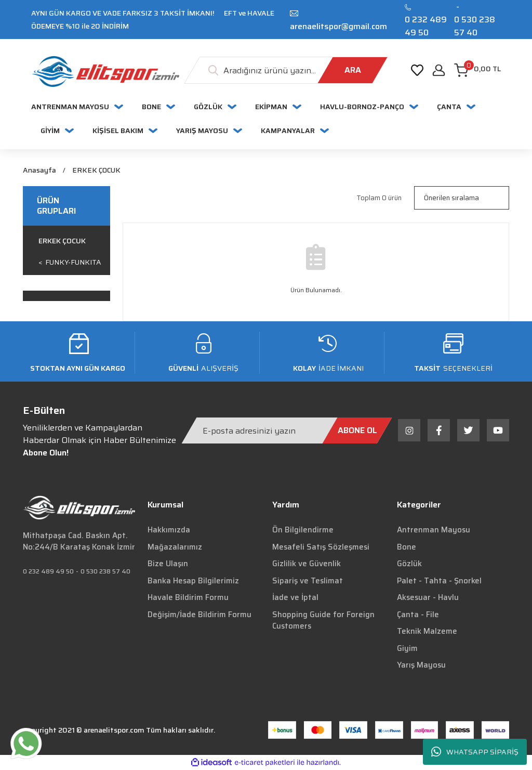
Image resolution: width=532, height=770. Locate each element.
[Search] (286, 70)
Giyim (407, 648)
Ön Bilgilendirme (303, 530)
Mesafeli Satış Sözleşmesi (321, 547)
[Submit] (357, 430)
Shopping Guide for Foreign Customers (323, 621)
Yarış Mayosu (421, 665)
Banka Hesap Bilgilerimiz (193, 581)
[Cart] (477, 70)
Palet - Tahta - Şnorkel (439, 581)
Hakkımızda (169, 530)
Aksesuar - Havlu (428, 597)
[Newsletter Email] (287, 430)
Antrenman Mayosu (434, 530)
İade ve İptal (295, 597)
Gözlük (409, 564)
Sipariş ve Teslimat (308, 581)
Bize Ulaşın (168, 564)
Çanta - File (418, 615)
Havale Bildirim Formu (188, 597)
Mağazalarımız (175, 547)
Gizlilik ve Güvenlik (307, 564)
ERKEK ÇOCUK (96, 170)
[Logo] (105, 71)
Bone (407, 547)
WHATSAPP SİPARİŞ (475, 752)
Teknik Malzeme (427, 631)
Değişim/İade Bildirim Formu (199, 615)
